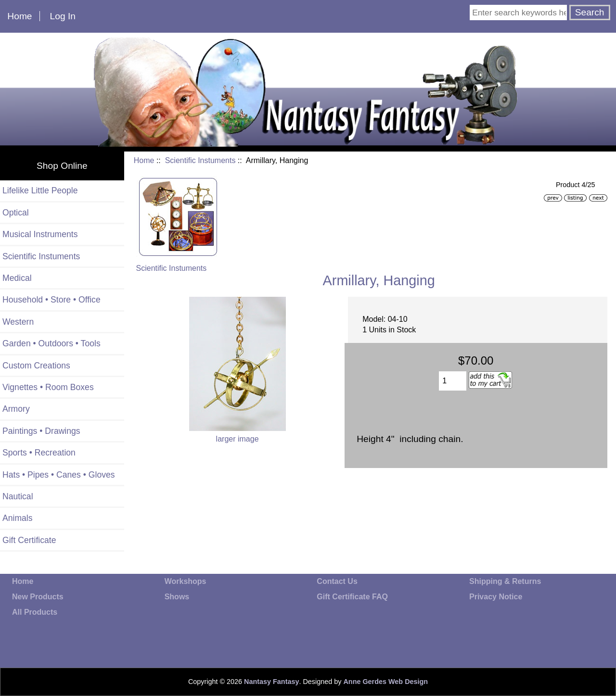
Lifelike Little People (40, 190)
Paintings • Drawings (41, 431)
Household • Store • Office (51, 300)
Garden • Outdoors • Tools (51, 343)
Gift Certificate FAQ (352, 597)
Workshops (186, 581)
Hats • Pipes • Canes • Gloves (59, 475)
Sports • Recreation (39, 453)
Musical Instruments (40, 234)
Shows (177, 597)
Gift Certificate (29, 540)
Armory (16, 409)
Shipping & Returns (505, 581)
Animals (18, 518)
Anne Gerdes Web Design (385, 682)
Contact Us (337, 581)
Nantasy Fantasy (271, 682)
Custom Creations (36, 366)
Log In (63, 16)
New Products (38, 597)
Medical (17, 278)
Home (19, 16)
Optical (16, 213)
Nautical (18, 496)
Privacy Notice (496, 597)
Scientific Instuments (200, 160)
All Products (35, 612)
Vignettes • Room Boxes (48, 387)
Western (18, 322)
